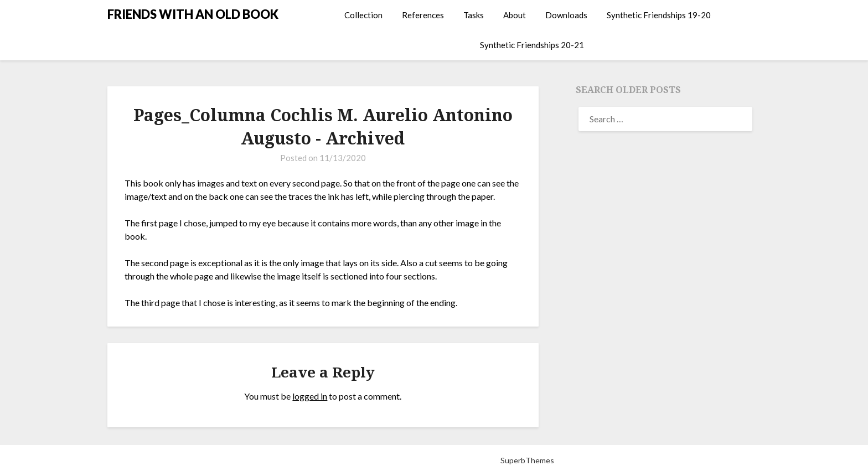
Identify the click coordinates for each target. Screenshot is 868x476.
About (515, 15)
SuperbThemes (527, 460)
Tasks (474, 15)
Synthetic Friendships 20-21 (532, 45)
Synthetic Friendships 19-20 (659, 15)
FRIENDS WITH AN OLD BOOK (193, 14)
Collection (363, 15)
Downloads (566, 15)
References (423, 15)
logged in (310, 396)
